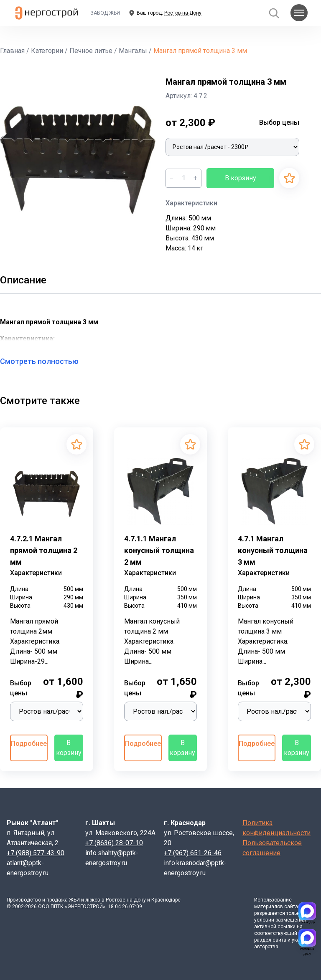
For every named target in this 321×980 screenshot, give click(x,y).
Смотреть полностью (44, 361)
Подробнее (29, 744)
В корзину (241, 178)
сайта (291, 907)
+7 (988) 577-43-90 (36, 853)
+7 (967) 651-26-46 (193, 853)
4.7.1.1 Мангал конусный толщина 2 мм (159, 550)
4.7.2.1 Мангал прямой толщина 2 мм (44, 550)
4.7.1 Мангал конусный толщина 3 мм (273, 550)
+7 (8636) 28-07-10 (114, 843)
